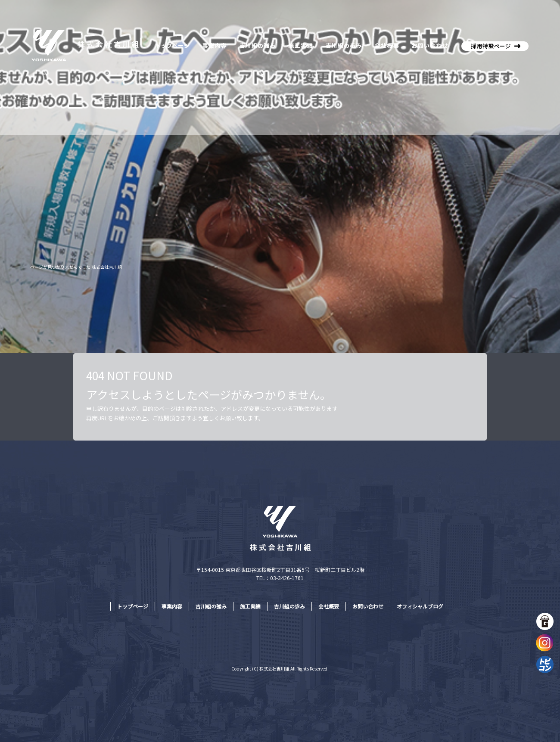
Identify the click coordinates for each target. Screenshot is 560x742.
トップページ (172, 45)
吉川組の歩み (342, 45)
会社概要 (386, 45)
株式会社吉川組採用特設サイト (493, 45)
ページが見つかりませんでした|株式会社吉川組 (76, 267)
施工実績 (300, 45)
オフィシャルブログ (420, 606)
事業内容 (214, 45)
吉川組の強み (257, 45)
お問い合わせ (431, 45)
